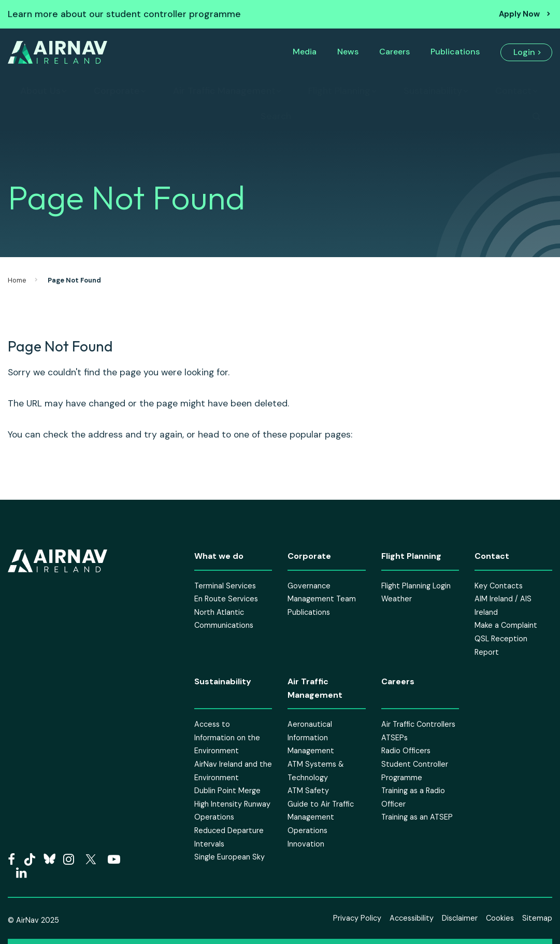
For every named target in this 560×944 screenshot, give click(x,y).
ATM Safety (308, 791)
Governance (309, 586)
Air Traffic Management (224, 91)
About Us (40, 91)
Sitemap (537, 918)
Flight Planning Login (416, 586)
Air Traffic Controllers (418, 724)
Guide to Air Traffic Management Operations (321, 817)
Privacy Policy (357, 918)
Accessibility (412, 918)
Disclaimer (460, 918)
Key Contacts (499, 586)
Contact (513, 91)
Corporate (117, 91)
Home (17, 280)
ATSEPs (394, 738)
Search (276, 116)
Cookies (500, 918)
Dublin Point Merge (227, 791)
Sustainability (433, 91)
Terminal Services (225, 586)
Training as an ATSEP (417, 817)
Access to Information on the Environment (227, 737)
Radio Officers (406, 751)
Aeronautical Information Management (311, 737)
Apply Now (519, 14)
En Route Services (226, 599)
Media (305, 52)
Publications (455, 52)
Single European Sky (229, 857)
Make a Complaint (506, 625)
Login (524, 52)
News (348, 52)
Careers (394, 52)
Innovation (306, 844)
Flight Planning (339, 91)
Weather (397, 599)
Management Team (322, 599)
